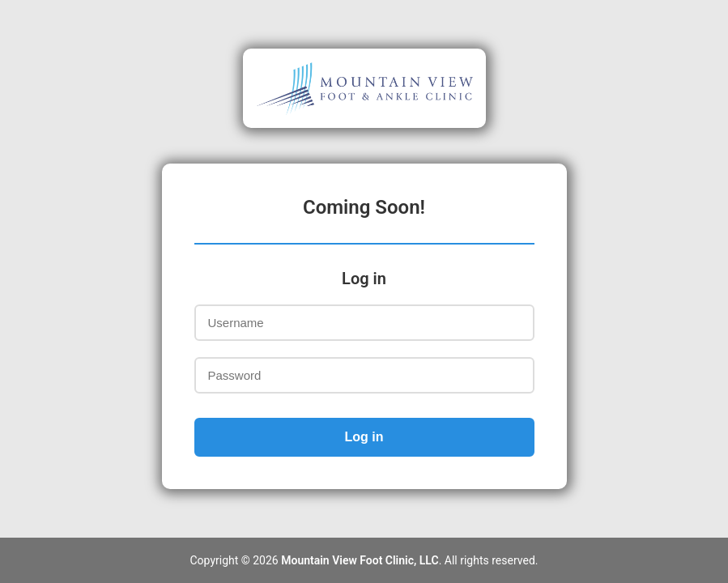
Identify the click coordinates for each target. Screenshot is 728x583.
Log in (364, 437)
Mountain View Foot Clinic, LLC (360, 560)
